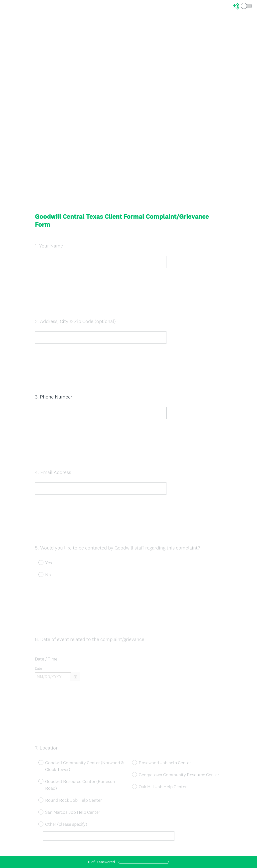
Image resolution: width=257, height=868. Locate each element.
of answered (102, 862)
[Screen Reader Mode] (243, 6)
